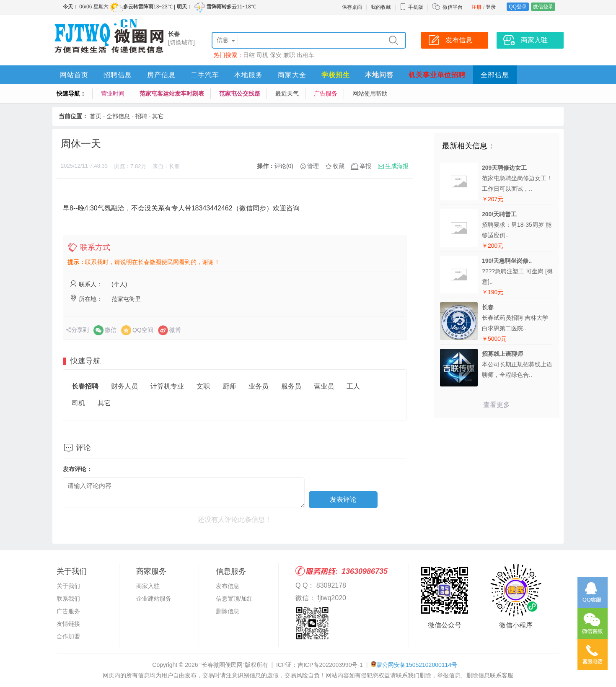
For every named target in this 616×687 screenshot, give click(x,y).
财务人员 (124, 386)
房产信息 (161, 75)
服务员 (291, 386)
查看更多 (497, 405)
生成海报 (397, 166)
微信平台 (453, 7)
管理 (313, 166)
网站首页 (74, 75)
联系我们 (68, 599)
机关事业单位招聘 (437, 75)
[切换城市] (181, 42)
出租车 (305, 55)
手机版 (412, 7)
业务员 (259, 386)
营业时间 (113, 93)
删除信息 (228, 611)
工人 (353, 386)
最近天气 (287, 93)
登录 (491, 7)
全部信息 (495, 75)
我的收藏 (381, 7)
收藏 (339, 166)
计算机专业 (167, 386)
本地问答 (379, 75)
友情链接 (68, 624)
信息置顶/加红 (234, 599)
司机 (262, 55)
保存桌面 (352, 7)
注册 (476, 7)
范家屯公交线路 (240, 93)
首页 (96, 116)
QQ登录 (518, 7)
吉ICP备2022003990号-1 (330, 665)
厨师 (229, 386)
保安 (276, 55)
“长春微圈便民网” (222, 665)
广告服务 (326, 93)
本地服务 (248, 75)
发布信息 (228, 586)
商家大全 (292, 75)
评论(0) (284, 166)
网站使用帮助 (370, 93)
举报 (365, 166)
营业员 (324, 386)
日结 (249, 55)
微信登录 (543, 7)
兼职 (289, 55)
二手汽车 (205, 75)
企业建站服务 (154, 599)
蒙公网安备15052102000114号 (417, 665)
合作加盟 (68, 636)
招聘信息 (118, 75)
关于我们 (68, 586)
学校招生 (336, 75)
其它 (158, 116)
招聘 (141, 116)
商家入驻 (148, 586)
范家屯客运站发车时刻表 (172, 93)
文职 (203, 386)
